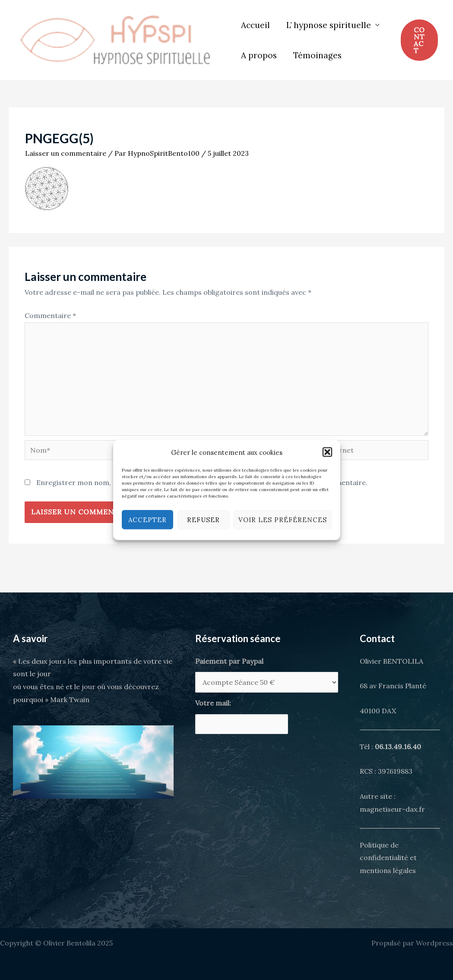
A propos (259, 55)
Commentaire (50, 315)
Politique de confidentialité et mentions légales (388, 858)
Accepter (147, 519)
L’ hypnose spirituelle (329, 25)
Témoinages (317, 55)
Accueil (255, 25)
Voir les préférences (283, 519)
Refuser (203, 519)
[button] (327, 452)
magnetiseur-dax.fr (392, 809)
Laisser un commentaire (66, 153)
